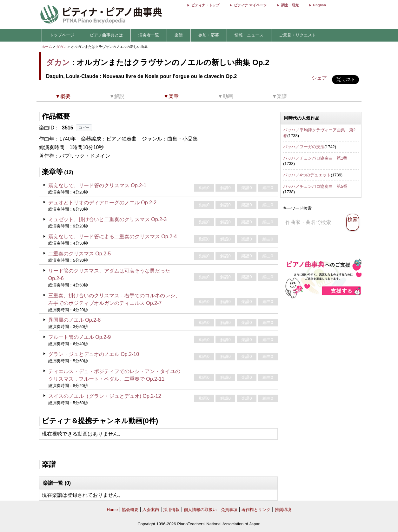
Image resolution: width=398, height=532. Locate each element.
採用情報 (171, 510)
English (320, 5)
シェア (319, 78)
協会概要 (130, 510)
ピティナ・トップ (205, 5)
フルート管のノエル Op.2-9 (80, 337)
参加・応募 (209, 35)
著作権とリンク (256, 510)
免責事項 (229, 510)
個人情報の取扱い (200, 510)
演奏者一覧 (149, 35)
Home (112, 510)
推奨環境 (283, 510)
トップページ (62, 35)
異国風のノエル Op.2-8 (74, 320)
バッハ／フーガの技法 (304, 147)
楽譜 (179, 35)
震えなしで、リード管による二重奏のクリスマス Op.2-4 (113, 236)
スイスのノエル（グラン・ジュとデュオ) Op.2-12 (105, 396)
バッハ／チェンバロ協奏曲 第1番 (315, 158)
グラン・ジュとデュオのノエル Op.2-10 (94, 354)
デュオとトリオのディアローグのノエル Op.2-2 (102, 203)
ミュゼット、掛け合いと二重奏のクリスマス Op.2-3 (107, 219)
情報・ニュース (249, 35)
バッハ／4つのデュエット (307, 175)
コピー (84, 128)
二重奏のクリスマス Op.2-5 (80, 254)
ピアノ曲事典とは (106, 35)
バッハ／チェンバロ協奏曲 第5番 (315, 186)
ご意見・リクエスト (298, 35)
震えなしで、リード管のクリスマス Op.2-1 (97, 185)
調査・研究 (290, 5)
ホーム (47, 47)
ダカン (61, 47)
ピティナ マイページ (250, 5)
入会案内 (151, 510)
